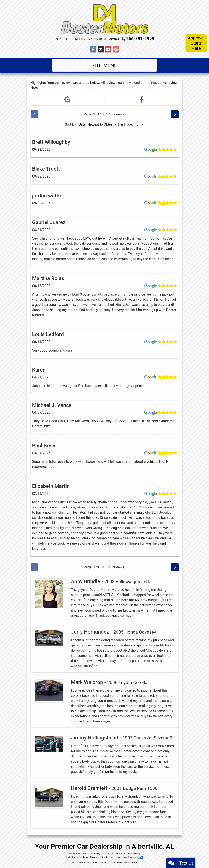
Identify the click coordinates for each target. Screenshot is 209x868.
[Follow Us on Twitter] (101, 50)
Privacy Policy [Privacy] (134, 854)
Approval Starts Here (196, 43)
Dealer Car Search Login (77, 857)
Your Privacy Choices (130, 857)
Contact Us (120, 854)
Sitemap (110, 857)
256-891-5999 (140, 39)
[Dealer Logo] (104, 19)
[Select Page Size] (139, 124)
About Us (109, 854)
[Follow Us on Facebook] (93, 50)
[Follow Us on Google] (116, 50)
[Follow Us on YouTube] (108, 50)
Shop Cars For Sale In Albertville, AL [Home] (86, 854)
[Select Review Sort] (97, 124)
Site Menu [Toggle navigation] (105, 65)
